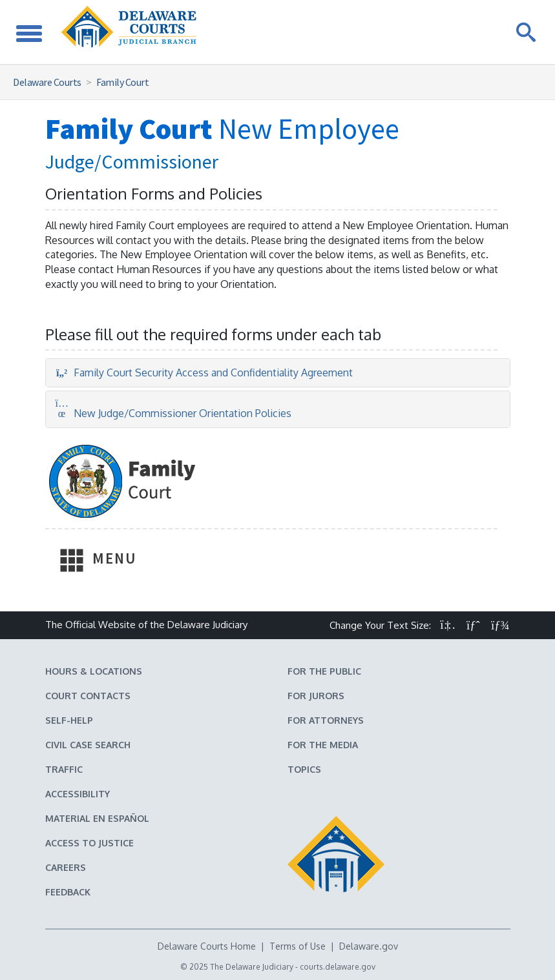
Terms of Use (298, 946)
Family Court (122, 82)
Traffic (64, 769)
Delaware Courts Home (207, 946)
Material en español (97, 818)
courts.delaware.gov (338, 967)
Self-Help (69, 720)
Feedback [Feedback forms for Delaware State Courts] (68, 892)
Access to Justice (89, 843)
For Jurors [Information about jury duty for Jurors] (316, 696)
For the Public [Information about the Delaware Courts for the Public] (324, 671)
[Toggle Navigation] (29, 32)
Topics (304, 769)
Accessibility (78, 794)
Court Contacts (88, 696)
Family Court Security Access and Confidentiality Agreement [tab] (204, 373)
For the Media (323, 745)
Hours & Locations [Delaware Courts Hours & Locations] (94, 671)
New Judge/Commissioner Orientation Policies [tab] (173, 413)
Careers (66, 867)
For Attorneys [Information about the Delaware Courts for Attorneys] (326, 720)
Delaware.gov (369, 946)
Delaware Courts (47, 82)
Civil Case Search (88, 745)
